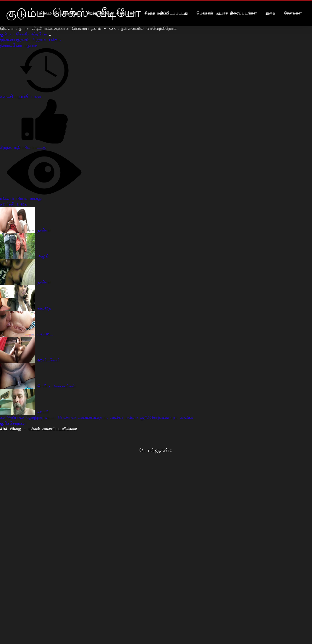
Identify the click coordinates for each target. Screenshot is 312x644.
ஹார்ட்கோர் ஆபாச (19, 45)
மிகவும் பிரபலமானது (58, 13)
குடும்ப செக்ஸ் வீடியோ (25, 34)
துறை (270, 13)
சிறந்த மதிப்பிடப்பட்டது (166, 13)
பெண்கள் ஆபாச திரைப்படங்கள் (227, 13)
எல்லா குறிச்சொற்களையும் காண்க (159, 418)
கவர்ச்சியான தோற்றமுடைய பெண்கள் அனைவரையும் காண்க (63, 418)
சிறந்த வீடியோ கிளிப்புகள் (111, 13)
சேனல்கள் (293, 13)
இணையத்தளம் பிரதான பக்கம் (30, 40)
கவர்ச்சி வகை (13, 204)
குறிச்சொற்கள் (13, 423)
